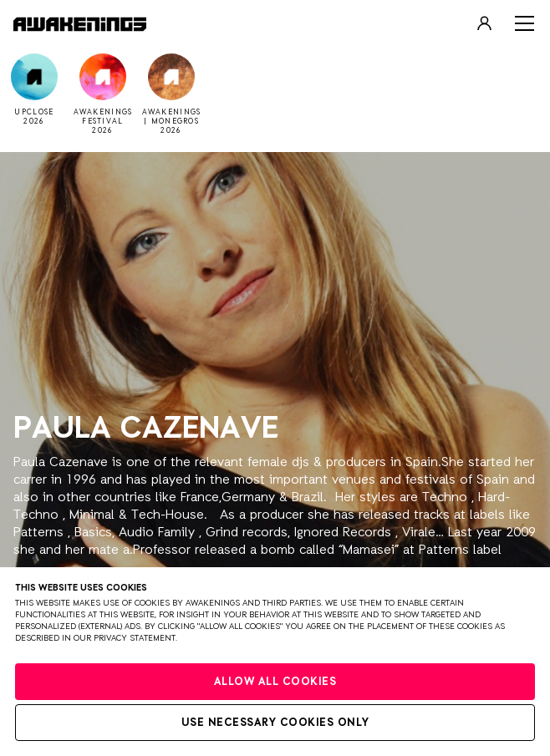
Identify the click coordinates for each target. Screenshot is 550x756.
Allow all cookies (275, 682)
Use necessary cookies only (275, 723)
